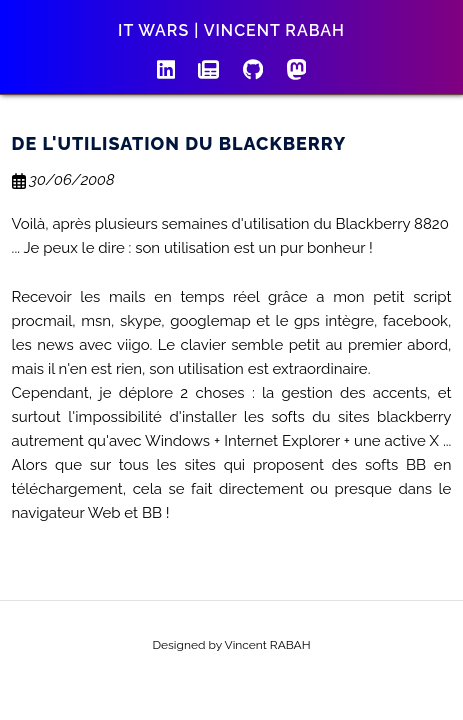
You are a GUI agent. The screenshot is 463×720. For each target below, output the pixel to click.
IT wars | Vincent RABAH (231, 30)
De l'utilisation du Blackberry (179, 143)
